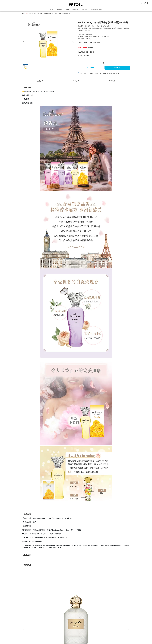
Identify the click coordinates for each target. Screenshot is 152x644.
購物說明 (63, 626)
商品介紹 (40, 81)
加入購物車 (91, 68)
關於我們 (63, 620)
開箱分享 (85, 10)
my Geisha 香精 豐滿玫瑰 (115, 598)
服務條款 (63, 631)
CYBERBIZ (68, 639)
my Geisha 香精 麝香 (37, 598)
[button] (73, 42)
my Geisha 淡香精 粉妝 (63, 598)
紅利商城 (63, 623)
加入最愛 (83, 74)
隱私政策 (63, 628)
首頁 (51, 10)
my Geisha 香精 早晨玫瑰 (89, 598)
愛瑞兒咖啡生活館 (97, 10)
